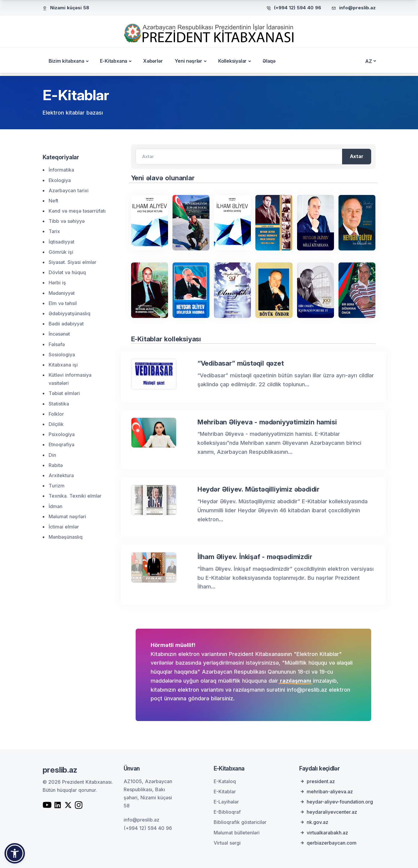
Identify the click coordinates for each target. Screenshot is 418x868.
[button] (15, 853)
